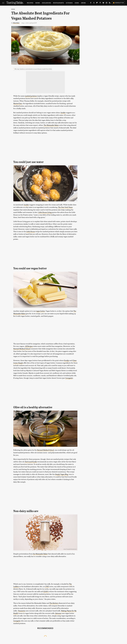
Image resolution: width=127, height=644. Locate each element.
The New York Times (65, 207)
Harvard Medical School (22, 349)
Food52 (67, 360)
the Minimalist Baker (40, 554)
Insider (63, 113)
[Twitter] (94, 3)
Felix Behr (16, 23)
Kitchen (69, 3)
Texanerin (22, 611)
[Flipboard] (97, 3)
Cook (77, 3)
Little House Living (45, 212)
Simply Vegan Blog (61, 474)
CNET (47, 586)
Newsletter (118, 3)
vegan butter (40, 311)
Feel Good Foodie (31, 462)
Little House (31, 231)
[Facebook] (91, 3)
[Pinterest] (100, 3)
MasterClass (18, 103)
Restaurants (58, 3)
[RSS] (110, 3)
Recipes (30, 3)
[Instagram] (107, 3)
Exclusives (46, 3)
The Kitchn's (54, 603)
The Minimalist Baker (51, 125)
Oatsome (58, 613)
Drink (84, 3)
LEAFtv (46, 591)
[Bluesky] (103, 3)
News (38, 3)
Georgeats (69, 378)
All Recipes (29, 346)
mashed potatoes (31, 96)
